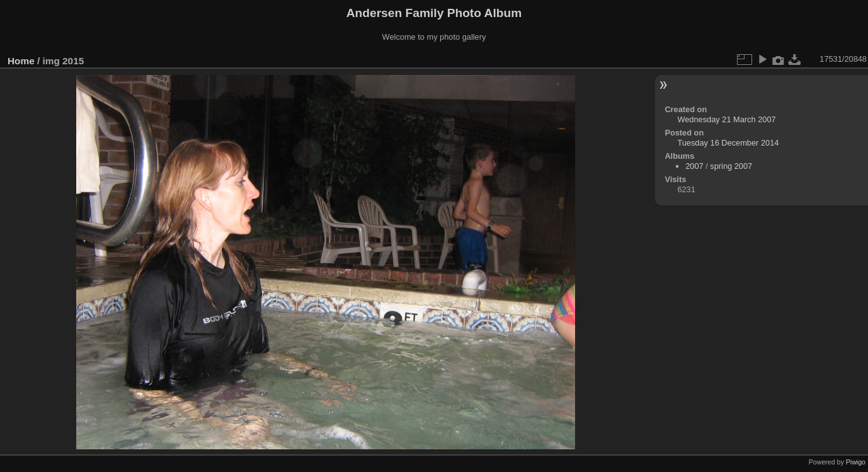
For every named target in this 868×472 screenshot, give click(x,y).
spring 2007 (731, 166)
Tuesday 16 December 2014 (728, 143)
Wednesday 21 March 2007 (726, 119)
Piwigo (856, 462)
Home (21, 61)
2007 (694, 166)
